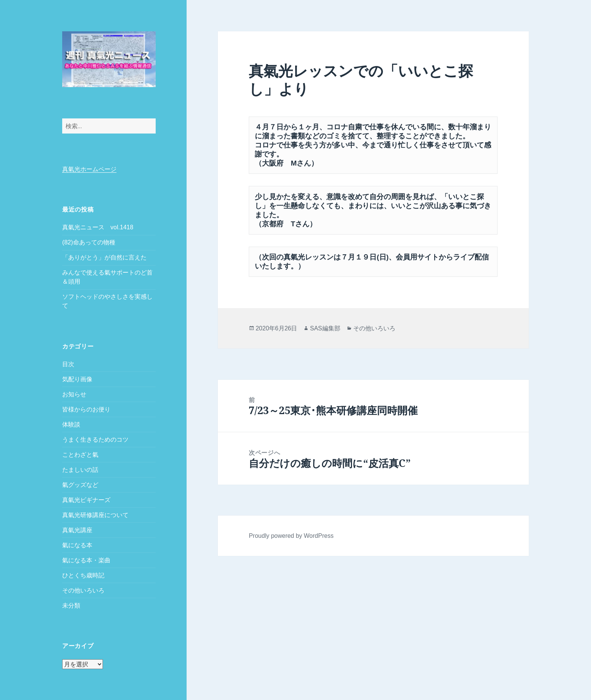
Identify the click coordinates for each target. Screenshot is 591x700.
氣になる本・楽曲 (86, 560)
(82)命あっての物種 (89, 242)
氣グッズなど (80, 485)
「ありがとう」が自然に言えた (104, 257)
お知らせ (74, 394)
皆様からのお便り (86, 409)
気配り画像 (77, 379)
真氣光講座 (77, 530)
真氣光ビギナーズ (86, 500)
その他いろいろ (83, 590)
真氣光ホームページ (89, 169)
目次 (68, 364)
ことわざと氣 (80, 455)
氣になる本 (77, 545)
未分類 (71, 606)
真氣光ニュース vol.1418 (98, 227)
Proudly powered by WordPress (291, 536)
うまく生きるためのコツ (95, 440)
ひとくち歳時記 (83, 575)
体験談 (71, 424)
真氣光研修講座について (95, 515)
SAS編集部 (325, 328)
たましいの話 (80, 470)
